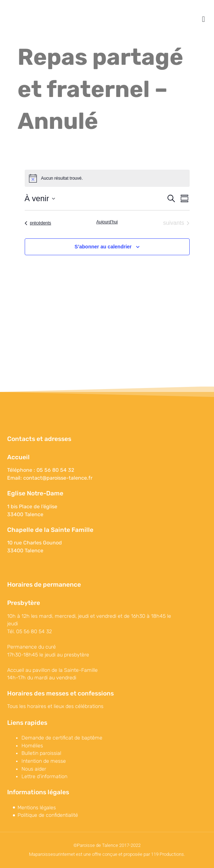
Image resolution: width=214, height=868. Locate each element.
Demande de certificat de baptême (62, 738)
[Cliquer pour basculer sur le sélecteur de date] (40, 198)
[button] (203, 19)
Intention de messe (44, 761)
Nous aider (34, 769)
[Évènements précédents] (38, 223)
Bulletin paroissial (41, 753)
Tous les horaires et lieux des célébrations (55, 706)
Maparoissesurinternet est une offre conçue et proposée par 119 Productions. (107, 854)
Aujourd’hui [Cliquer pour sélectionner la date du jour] (107, 222)
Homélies (32, 746)
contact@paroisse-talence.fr (58, 478)
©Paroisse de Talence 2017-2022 (107, 845)
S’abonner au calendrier (103, 247)
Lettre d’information (44, 777)
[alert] (107, 178)
